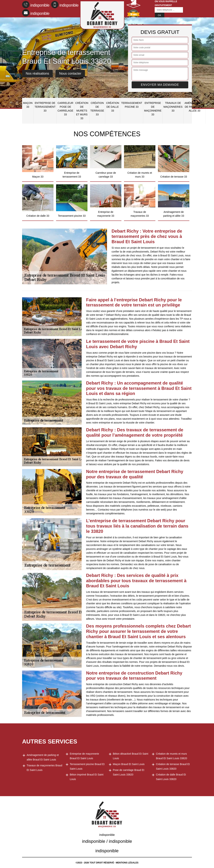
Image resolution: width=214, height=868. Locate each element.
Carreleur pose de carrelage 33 (65, 109)
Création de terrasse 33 (97, 109)
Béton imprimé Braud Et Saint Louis (87, 777)
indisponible (36, 5)
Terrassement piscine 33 (132, 105)
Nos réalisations (37, 74)
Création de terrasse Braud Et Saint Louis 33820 (173, 766)
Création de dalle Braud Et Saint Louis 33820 (171, 777)
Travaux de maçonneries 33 (173, 107)
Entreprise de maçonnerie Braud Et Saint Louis (84, 756)
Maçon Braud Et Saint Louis (129, 764)
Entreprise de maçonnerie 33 (153, 109)
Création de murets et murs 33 (82, 111)
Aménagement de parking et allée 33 (194, 107)
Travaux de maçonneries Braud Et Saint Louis (44, 768)
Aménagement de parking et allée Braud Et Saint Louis (43, 757)
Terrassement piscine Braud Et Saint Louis (87, 766)
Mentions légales (127, 863)
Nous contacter (70, 74)
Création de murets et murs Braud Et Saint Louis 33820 (171, 756)
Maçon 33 (28, 105)
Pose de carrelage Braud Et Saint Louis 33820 (129, 772)
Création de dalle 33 (113, 107)
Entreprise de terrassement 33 (45, 107)
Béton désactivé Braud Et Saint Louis (131, 756)
